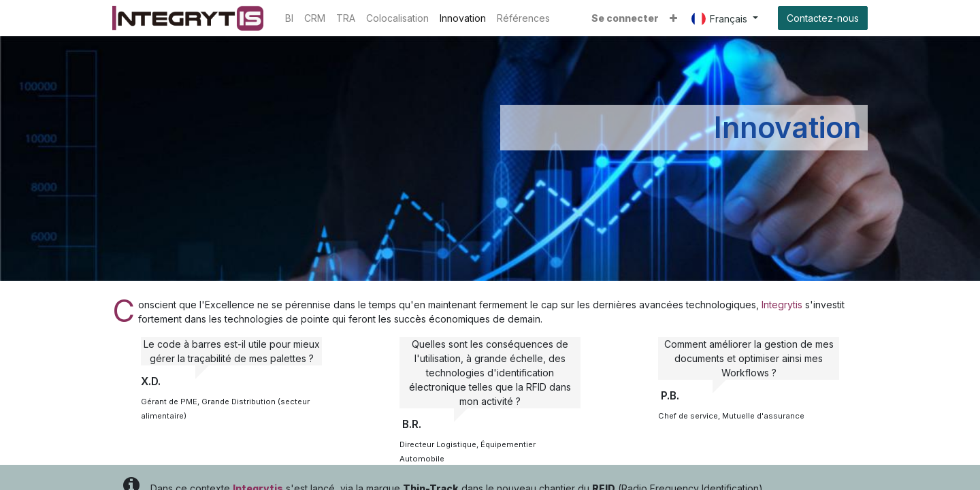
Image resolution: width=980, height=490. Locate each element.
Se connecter (625, 18)
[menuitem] (289, 18)
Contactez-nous (823, 18)
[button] (673, 18)
